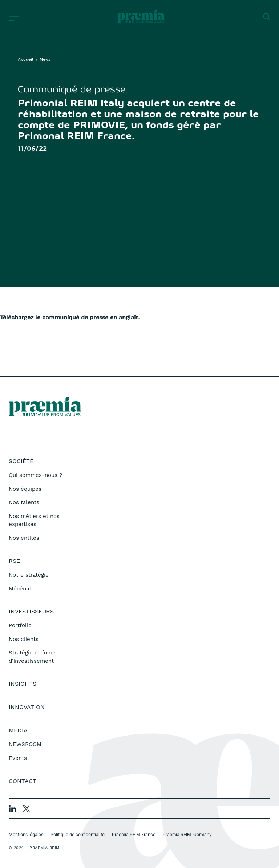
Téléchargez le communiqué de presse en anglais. (70, 317)
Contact (23, 781)
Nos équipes (25, 489)
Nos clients (24, 639)
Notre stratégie (29, 575)
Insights (23, 684)
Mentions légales (26, 834)
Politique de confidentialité (78, 834)
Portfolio (20, 625)
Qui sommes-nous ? (35, 475)
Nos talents (24, 502)
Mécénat (20, 589)
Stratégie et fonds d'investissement (33, 657)
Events (18, 758)
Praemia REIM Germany (187, 834)
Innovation (27, 707)
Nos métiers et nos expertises (34, 520)
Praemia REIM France (134, 834)
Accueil (26, 60)
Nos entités (24, 538)
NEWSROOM (25, 744)
